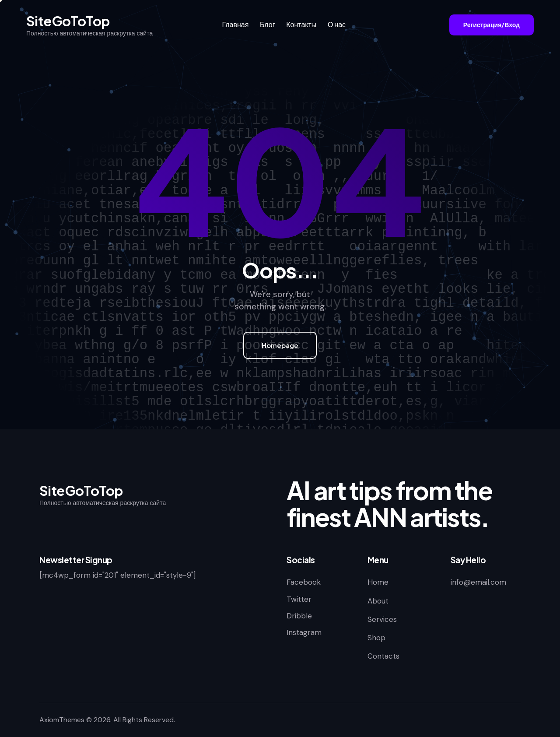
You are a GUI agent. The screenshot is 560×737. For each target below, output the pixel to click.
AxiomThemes (62, 720)
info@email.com (478, 582)
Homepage (280, 345)
